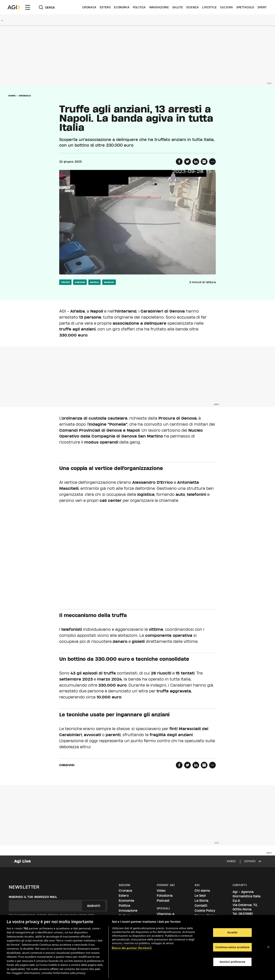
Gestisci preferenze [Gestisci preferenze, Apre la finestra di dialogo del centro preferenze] (232, 962)
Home (12, 96)
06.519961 (246, 914)
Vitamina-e (166, 914)
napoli (94, 282)
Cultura (227, 7)
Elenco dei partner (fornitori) (132, 948)
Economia (122, 7)
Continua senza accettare (232, 947)
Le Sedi (200, 896)
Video (161, 891)
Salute (178, 7)
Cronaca (89, 7)
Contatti (201, 906)
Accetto (232, 932)
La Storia (201, 901)
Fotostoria (165, 896)
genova (109, 282)
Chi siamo (202, 891)
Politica (139, 7)
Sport (262, 7)
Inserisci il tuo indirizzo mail (33, 897)
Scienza (192, 7)
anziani (80, 282)
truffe (65, 282)
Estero (105, 7)
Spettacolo (245, 7)
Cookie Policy (205, 911)
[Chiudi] (268, 947)
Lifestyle (209, 7)
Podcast (163, 901)
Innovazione (159, 7)
